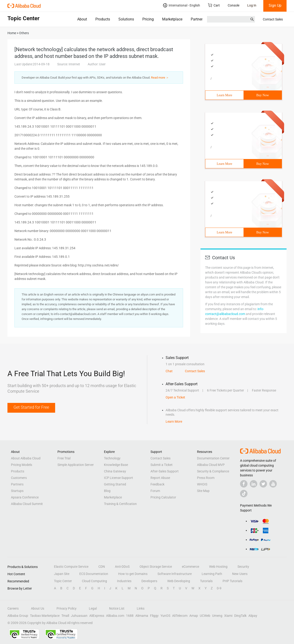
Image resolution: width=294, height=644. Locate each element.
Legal (93, 608)
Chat (169, 371)
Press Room (206, 478)
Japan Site (62, 574)
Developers (149, 581)
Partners (198, 19)
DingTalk (240, 616)
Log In (252, 5)
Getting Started (115, 484)
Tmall (65, 616)
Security (243, 567)
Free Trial (64, 458)
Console (234, 5)
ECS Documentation (94, 574)
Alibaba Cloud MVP (211, 465)
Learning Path (212, 574)
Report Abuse (160, 478)
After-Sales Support (165, 471)
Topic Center (63, 581)
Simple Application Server (76, 465)
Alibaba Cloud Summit (27, 504)
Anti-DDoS (122, 567)
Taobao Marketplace (45, 616)
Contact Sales (273, 19)
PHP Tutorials (232, 581)
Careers (13, 608)
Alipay (253, 616)
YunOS (165, 616)
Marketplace (172, 19)
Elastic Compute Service (71, 567)
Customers (19, 478)
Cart (214, 5)
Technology (112, 458)
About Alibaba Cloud (26, 458)
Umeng (217, 616)
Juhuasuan (79, 616)
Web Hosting (218, 567)
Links (141, 608)
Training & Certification (120, 504)
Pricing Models (22, 465)
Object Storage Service (156, 567)
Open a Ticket (175, 397)
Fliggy (154, 616)
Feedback (157, 484)
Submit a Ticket (162, 465)
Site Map (203, 491)
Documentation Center (213, 458)
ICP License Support (119, 478)
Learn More (224, 95)
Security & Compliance (213, 471)
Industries (124, 581)
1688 (130, 616)
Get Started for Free (31, 407)
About (82, 19)
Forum (155, 491)
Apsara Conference (25, 497)
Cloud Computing (94, 581)
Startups (17, 491)
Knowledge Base (116, 465)
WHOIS (202, 484)
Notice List (117, 608)
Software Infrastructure (175, 574)
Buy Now (263, 95)
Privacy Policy (67, 608)
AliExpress (97, 616)
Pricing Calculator (163, 497)
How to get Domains (133, 574)
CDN (102, 567)
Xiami (228, 616)
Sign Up (275, 5)
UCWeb (205, 616)
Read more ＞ (160, 78)
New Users (240, 574)
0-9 (219, 588)
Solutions (126, 19)
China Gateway (115, 471)
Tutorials (206, 581)
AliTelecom (180, 616)
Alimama (142, 616)
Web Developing (179, 581)
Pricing (148, 19)
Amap (194, 616)
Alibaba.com (115, 616)
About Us (38, 608)
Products (103, 19)
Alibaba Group (18, 616)
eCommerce (190, 567)
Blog (107, 491)
